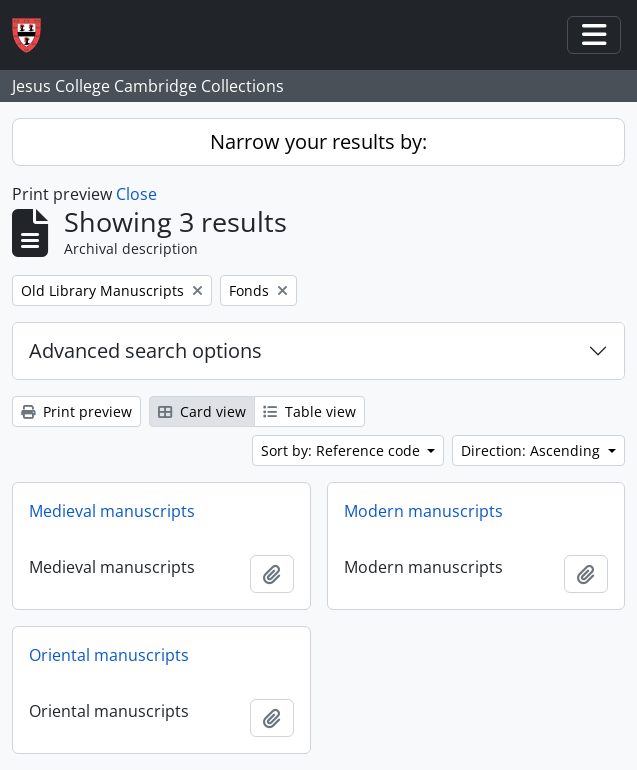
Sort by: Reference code (342, 450)
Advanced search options (145, 350)
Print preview (76, 411)
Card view (202, 411)
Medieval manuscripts (112, 511)
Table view (309, 411)
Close (136, 194)
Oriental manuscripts (109, 655)
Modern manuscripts (423, 511)
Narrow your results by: (318, 141)
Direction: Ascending (532, 450)
